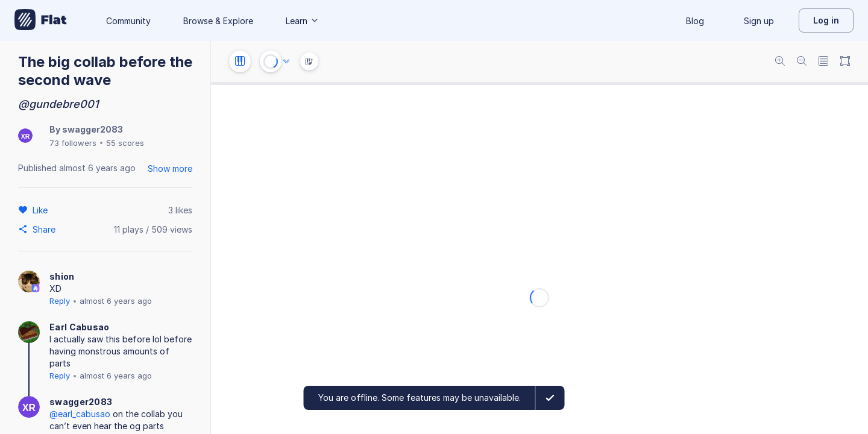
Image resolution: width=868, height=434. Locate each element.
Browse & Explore (218, 21)
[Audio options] (286, 61)
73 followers (73, 143)
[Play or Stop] (271, 61)
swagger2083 (93, 129)
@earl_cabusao (80, 414)
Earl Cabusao (80, 327)
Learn (303, 21)
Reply (60, 301)
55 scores (125, 143)
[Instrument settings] (240, 61)
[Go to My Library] (41, 20)
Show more (170, 168)
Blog (695, 21)
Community (128, 21)
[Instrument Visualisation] (309, 61)
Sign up (759, 21)
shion (62, 276)
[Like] (42, 210)
